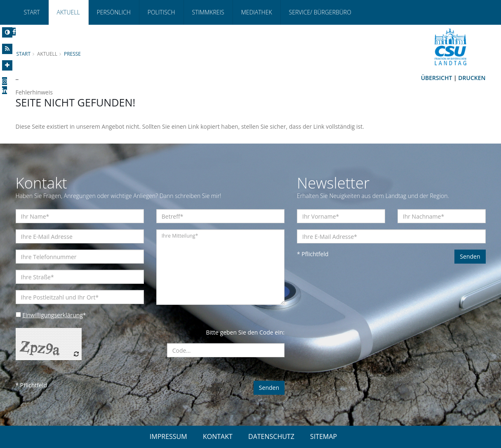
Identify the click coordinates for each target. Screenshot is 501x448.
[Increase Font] (7, 65)
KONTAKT (218, 436)
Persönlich (114, 12)
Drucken (472, 78)
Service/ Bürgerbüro (320, 12)
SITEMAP (323, 436)
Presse (72, 54)
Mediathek (257, 12)
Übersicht (437, 78)
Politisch (161, 12)
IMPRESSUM (168, 436)
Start (32, 12)
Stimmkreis (208, 12)
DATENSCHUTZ (271, 436)
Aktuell (68, 12)
